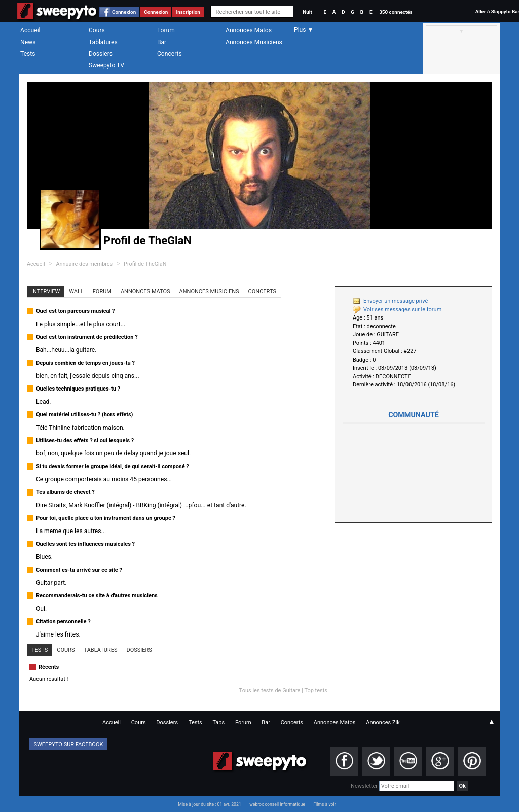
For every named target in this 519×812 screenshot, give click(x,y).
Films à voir (324, 804)
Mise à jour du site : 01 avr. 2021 (209, 804)
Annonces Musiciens (254, 42)
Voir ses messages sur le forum (397, 310)
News (28, 42)
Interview (46, 291)
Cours (97, 30)
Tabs (218, 722)
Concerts (170, 54)
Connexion (124, 12)
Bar (162, 42)
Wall (76, 291)
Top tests (316, 691)
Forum (166, 30)
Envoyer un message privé (390, 301)
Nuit (307, 12)
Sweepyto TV (106, 65)
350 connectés (396, 12)
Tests (28, 54)
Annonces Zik (383, 722)
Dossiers (101, 54)
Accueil (30, 30)
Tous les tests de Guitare (270, 691)
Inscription (188, 12)
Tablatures (103, 42)
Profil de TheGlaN (145, 264)
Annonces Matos (249, 30)
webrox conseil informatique (277, 804)
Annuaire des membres (84, 264)
